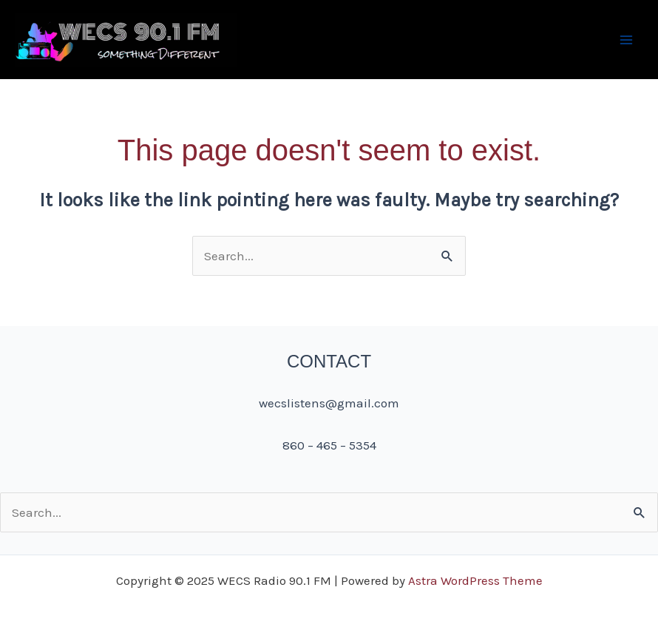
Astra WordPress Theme (475, 580)
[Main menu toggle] (627, 40)
